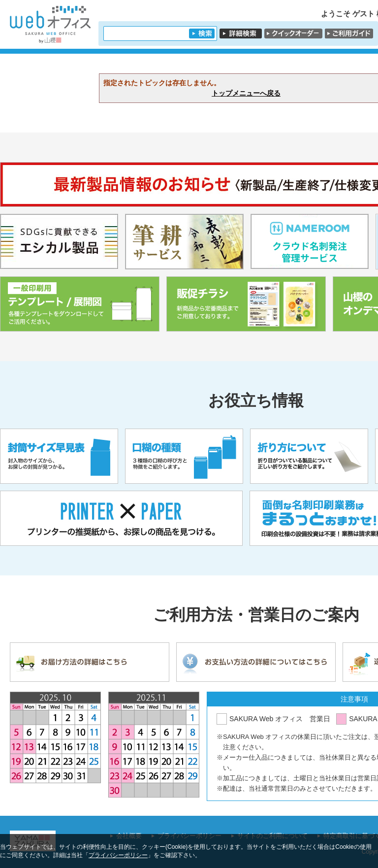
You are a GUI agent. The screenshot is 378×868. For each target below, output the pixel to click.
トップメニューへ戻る (246, 93)
